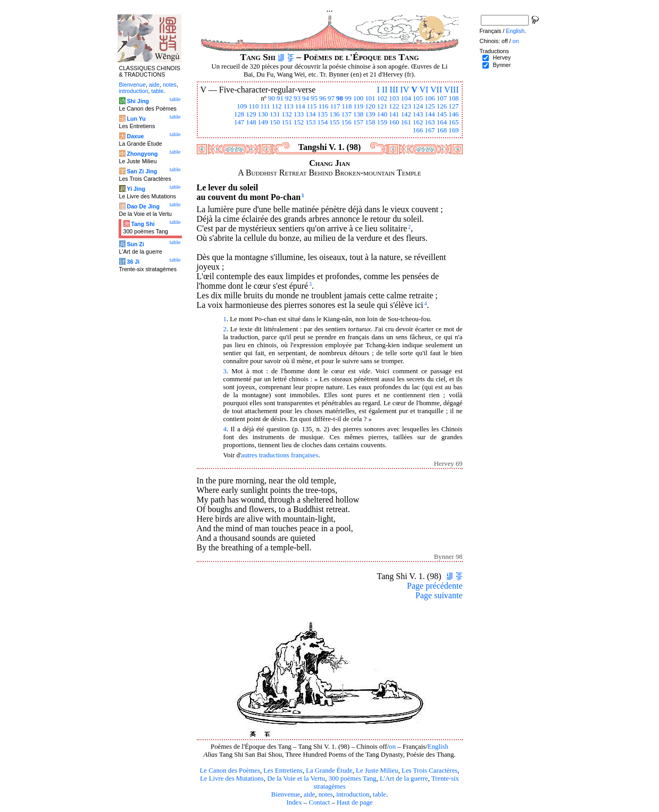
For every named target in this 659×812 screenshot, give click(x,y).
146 (453, 114)
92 (289, 98)
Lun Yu (136, 119)
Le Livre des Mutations (232, 778)
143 (418, 114)
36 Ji (133, 262)
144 (429, 114)
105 (418, 98)
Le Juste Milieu (377, 771)
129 (251, 114)
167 (429, 130)
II (385, 90)
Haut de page (355, 802)
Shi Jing (137, 101)
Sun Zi (135, 244)
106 (429, 98)
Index (294, 802)
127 (453, 106)
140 (382, 114)
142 (406, 114)
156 (347, 122)
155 (334, 122)
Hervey (502, 57)
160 (394, 122)
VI (424, 90)
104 (406, 98)
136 (334, 114)
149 (263, 122)
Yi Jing (136, 189)
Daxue (135, 136)
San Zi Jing (142, 171)
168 (442, 130)
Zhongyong (142, 154)
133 (299, 114)
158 (370, 122)
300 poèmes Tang (353, 778)
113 (289, 106)
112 (277, 106)
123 (406, 106)
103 (394, 98)
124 (418, 106)
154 (323, 122)
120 (370, 106)
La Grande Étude (329, 771)
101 (370, 98)
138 (358, 114)
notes (326, 794)
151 (287, 122)
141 (394, 114)
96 (323, 98)
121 (382, 106)
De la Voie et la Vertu (296, 778)
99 (348, 98)
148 (251, 122)
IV (405, 90)
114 (300, 106)
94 (306, 98)
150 (275, 122)
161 (406, 122)
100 (358, 98)
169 (453, 130)
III (394, 90)
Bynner (502, 65)
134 (310, 114)
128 (239, 114)
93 (297, 98)
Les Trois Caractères (429, 771)
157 (358, 122)
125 (429, 106)
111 (265, 106)
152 (299, 122)
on (392, 747)
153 (310, 122)
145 (442, 114)
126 (442, 106)
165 (453, 122)
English (438, 747)
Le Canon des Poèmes (230, 771)
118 (347, 106)
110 (254, 106)
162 (418, 122)
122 (394, 106)
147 (239, 122)
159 (382, 122)
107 (442, 98)
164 (442, 122)
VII (436, 90)
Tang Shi (143, 224)
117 (335, 106)
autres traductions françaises (280, 455)
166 (418, 130)
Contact (319, 802)
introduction (353, 794)
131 (275, 114)
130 (263, 114)
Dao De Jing (143, 206)
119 (359, 106)
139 (370, 114)
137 (347, 114)
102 (382, 98)
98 (340, 98)
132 (287, 114)
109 (242, 106)
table (379, 794)
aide (309, 794)
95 (314, 98)
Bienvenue (286, 794)
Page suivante (439, 595)
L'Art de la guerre (404, 778)
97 (331, 98)
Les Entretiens (283, 771)
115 (312, 106)
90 (272, 98)
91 (280, 98)
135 (323, 114)
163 (429, 122)
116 (324, 106)
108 (453, 98)
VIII (452, 90)
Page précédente (435, 586)
